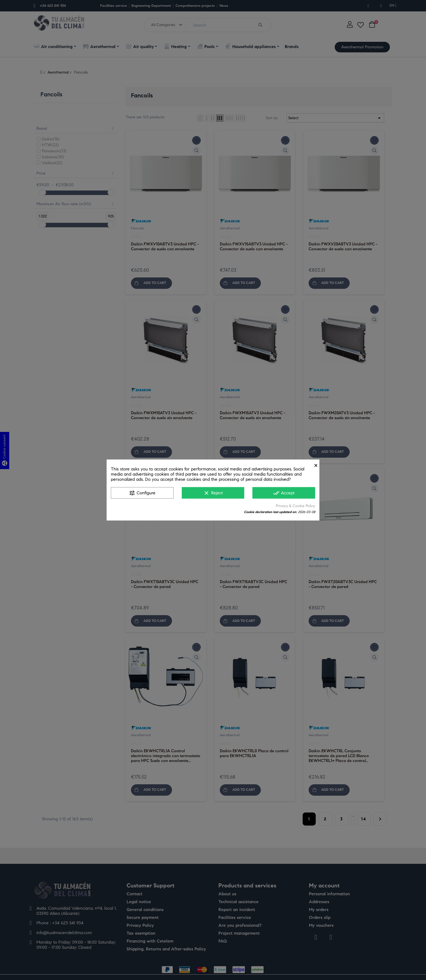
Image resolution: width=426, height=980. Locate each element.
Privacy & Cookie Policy (295, 506)
